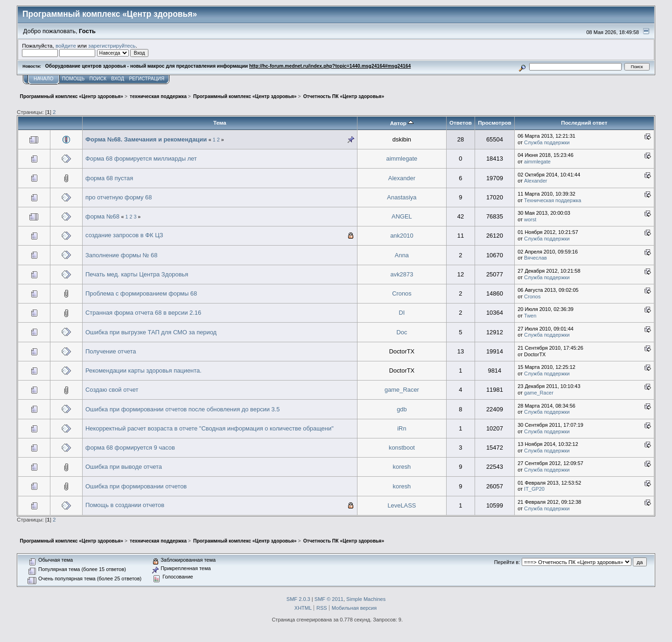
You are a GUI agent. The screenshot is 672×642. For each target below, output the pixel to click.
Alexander (402, 178)
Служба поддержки (547, 142)
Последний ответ (584, 123)
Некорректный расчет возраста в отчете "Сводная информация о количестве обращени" (210, 428)
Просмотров (494, 123)
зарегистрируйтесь (112, 46)
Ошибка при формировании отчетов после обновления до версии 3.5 (182, 409)
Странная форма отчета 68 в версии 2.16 (143, 313)
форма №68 (102, 216)
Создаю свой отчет (112, 390)
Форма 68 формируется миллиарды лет (141, 159)
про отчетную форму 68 (119, 197)
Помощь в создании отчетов (125, 505)
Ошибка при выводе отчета (124, 467)
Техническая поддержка (553, 200)
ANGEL (402, 216)
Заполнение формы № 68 (121, 255)
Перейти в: (507, 562)
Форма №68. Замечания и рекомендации (146, 139)
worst (530, 219)
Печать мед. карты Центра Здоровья (137, 274)
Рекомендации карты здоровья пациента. (143, 370)
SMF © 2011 (329, 599)
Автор (402, 123)
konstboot (402, 448)
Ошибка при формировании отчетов (136, 486)
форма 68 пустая (109, 178)
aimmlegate (402, 159)
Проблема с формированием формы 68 (141, 293)
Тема (220, 123)
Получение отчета (111, 351)
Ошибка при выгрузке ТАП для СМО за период (151, 332)
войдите (66, 46)
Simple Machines (366, 599)
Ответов (461, 123)
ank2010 (402, 236)
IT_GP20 (534, 489)
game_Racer (402, 390)
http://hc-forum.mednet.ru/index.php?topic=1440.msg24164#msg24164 (330, 66)
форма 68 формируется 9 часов (130, 448)
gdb (402, 409)
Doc (402, 332)
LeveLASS (402, 505)
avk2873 (402, 274)
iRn (402, 428)
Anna (402, 255)
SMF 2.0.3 (298, 599)
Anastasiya (402, 197)
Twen (530, 316)
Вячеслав (535, 258)
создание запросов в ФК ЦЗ (124, 235)
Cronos (402, 293)
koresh (402, 467)
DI (402, 313)
